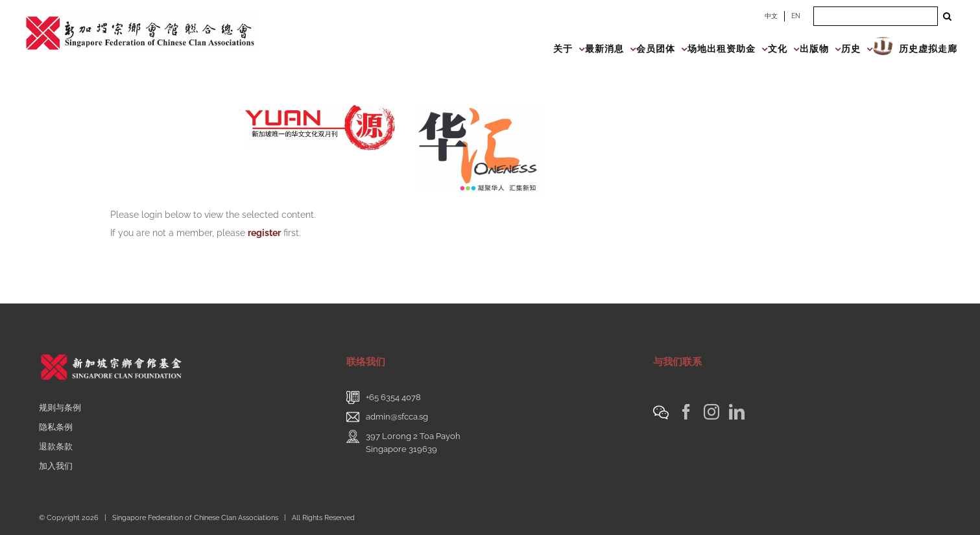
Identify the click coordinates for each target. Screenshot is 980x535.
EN (796, 16)
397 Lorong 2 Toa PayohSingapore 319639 (413, 443)
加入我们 (56, 466)
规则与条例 (60, 408)
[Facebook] (686, 412)
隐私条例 (56, 427)
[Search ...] (876, 16)
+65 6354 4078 (393, 397)
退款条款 (56, 446)
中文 (771, 16)
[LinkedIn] (737, 412)
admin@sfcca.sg (397, 417)
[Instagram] (711, 412)
